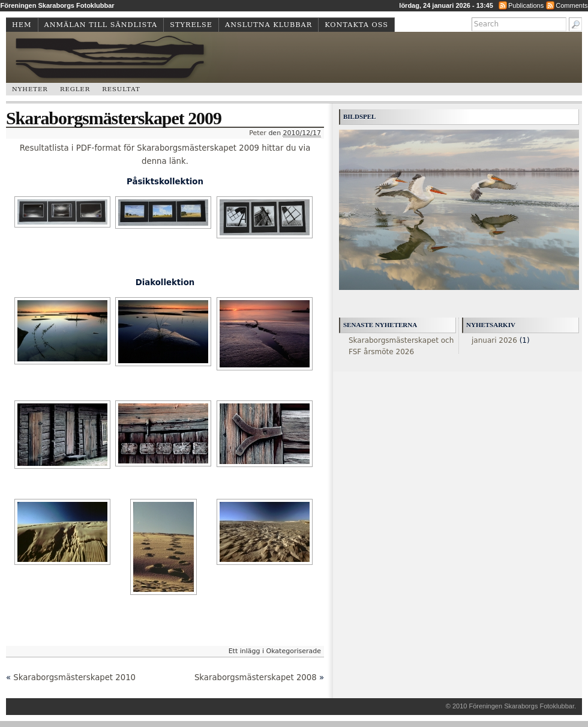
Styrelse (191, 25)
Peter (258, 133)
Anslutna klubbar (268, 25)
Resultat (121, 89)
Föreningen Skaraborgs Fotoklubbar (521, 706)
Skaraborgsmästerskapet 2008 (256, 677)
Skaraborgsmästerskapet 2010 (74, 677)
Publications (526, 5)
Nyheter (30, 89)
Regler (75, 89)
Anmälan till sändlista (101, 25)
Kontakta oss (356, 25)
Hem (22, 25)
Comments (571, 5)
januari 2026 (494, 340)
